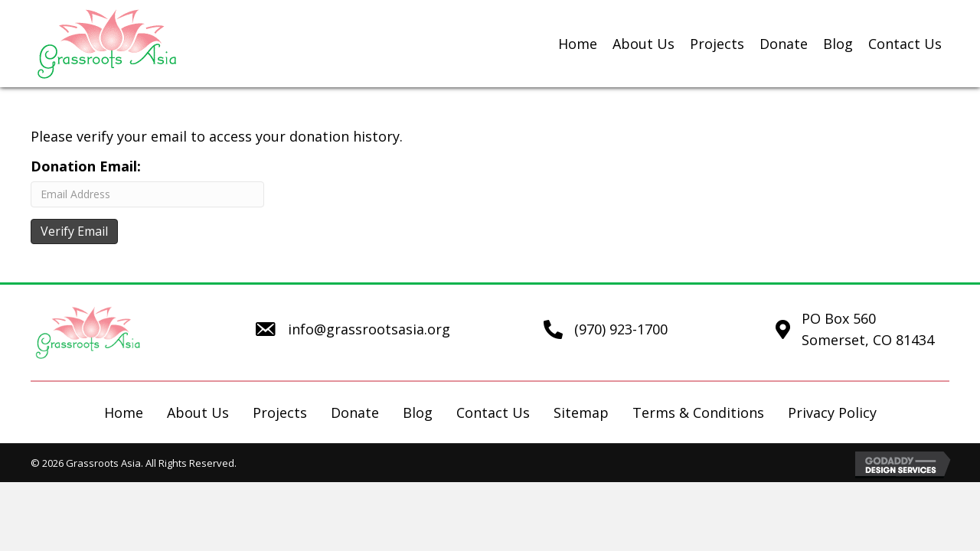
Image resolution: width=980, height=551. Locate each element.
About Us (198, 412)
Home (124, 412)
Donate (355, 412)
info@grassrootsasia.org (369, 329)
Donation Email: (86, 166)
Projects (280, 412)
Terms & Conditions (698, 412)
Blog (418, 412)
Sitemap (581, 412)
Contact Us (493, 412)
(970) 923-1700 (621, 329)
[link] (578, 44)
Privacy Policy (832, 412)
